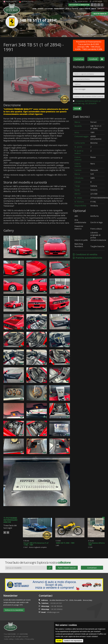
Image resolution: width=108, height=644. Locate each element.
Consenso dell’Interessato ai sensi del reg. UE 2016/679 (87, 102)
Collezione (49, 9)
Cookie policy (19, 640)
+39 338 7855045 (96, 2)
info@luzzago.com (53, 613)
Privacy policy (30, 640)
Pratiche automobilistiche (87, 258)
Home (34, 9)
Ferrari (86, 35)
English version (10, 2)
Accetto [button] (59, 641)
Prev (5, 533)
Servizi (94, 9)
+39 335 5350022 (57, 610)
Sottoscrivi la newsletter (79, 5)
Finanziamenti (59, 9)
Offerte (40, 9)
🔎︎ (50, 568)
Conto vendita (85, 9)
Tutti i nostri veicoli (67, 568)
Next (8, 533)
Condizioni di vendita (85, 254)
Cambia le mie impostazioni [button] (73, 641)
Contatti (101, 9)
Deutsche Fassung (26, 2)
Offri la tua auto (72, 9)
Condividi (93, 59)
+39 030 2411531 (81, 2)
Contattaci (79, 59)
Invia (77, 109)
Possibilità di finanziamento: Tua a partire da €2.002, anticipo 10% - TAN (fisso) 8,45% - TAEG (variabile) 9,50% (89, 45)
